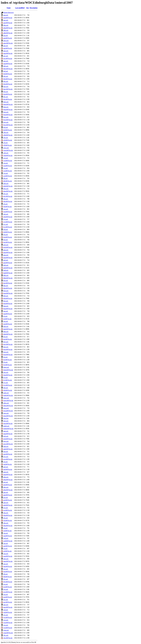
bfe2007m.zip (8, 79)
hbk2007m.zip (8, 278)
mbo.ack (6, 403)
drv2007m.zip (8, 196)
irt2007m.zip (7, 319)
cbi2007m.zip (8, 140)
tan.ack (6, 564)
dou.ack (6, 189)
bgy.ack (6, 87)
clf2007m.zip (8, 145)
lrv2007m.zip (8, 380)
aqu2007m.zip (8, 53)
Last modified (20, 8)
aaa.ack (6, 15)
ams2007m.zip (8, 43)
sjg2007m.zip (8, 536)
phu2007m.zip (8, 490)
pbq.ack (6, 477)
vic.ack (6, 615)
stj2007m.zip (7, 551)
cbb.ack (6, 132)
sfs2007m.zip (8, 520)
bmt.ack (6, 102)
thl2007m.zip (8, 577)
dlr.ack (6, 178)
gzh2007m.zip (8, 268)
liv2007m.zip (8, 365)
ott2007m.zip (8, 464)
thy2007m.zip (8, 582)
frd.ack (6, 229)
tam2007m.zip (8, 561)
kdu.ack (6, 332)
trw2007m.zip (8, 592)
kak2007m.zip (8, 329)
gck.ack (6, 245)
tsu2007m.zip (8, 597)
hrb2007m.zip (8, 298)
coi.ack (6, 158)
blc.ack (6, 97)
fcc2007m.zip (8, 227)
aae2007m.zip (8, 23)
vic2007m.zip (8, 617)
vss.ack (6, 625)
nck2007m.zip (8, 439)
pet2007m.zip (8, 485)
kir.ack (6, 337)
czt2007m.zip (8, 176)
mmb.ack (6, 426)
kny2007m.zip (8, 344)
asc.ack (6, 56)
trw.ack (6, 589)
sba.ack (6, 513)
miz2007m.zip (8, 423)
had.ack (6, 270)
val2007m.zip (8, 612)
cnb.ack (6, 153)
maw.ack (6, 398)
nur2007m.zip (8, 454)
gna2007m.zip (8, 252)
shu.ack (6, 523)
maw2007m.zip (8, 400)
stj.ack (5, 549)
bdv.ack (6, 66)
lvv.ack (6, 383)
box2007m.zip (8, 120)
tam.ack (6, 559)
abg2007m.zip (8, 28)
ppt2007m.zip (8, 495)
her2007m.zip (8, 283)
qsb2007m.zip (8, 505)
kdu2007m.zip (8, 334)
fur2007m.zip (8, 242)
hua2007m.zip (8, 309)
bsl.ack (6, 127)
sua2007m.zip (8, 556)
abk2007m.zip (8, 33)
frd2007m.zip (8, 232)
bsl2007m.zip (8, 130)
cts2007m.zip (8, 171)
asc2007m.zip (8, 58)
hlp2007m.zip (8, 288)
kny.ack (6, 342)
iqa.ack (6, 311)
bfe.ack (6, 76)
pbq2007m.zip (8, 480)
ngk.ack (6, 446)
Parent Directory (9, 13)
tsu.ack (6, 594)
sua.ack (6, 554)
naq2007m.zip (8, 434)
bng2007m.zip (8, 110)
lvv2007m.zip (8, 385)
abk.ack (6, 30)
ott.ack (6, 462)
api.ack (6, 46)
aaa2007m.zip (8, 18)
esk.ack (6, 214)
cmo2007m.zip (8, 150)
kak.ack (6, 326)
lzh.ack (6, 388)
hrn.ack (6, 301)
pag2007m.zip (8, 475)
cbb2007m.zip (8, 135)
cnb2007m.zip (8, 155)
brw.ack (6, 122)
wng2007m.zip (8, 633)
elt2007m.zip (8, 207)
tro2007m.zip (8, 587)
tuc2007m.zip (8, 602)
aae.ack (6, 20)
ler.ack (5, 357)
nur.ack (6, 452)
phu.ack (6, 487)
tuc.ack (6, 600)
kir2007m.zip (8, 339)
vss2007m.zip (8, 628)
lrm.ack (6, 372)
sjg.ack (6, 533)
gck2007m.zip (8, 247)
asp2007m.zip (8, 64)
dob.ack (6, 184)
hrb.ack (6, 296)
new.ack (6, 441)
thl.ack (6, 574)
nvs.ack (6, 457)
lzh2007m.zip (8, 390)
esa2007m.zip (8, 212)
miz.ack (6, 421)
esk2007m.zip (8, 217)
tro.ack (6, 584)
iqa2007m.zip (8, 314)
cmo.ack (6, 148)
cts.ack (6, 168)
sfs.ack (6, 518)
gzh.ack (6, 265)
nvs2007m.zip (8, 459)
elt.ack (5, 204)
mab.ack (6, 393)
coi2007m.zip (8, 161)
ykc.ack (6, 635)
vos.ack (6, 620)
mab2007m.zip (8, 395)
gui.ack (6, 260)
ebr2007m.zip (8, 201)
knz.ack (6, 347)
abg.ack (6, 25)
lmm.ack (6, 367)
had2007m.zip (8, 273)
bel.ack (6, 71)
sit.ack (5, 528)
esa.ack (6, 209)
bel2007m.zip (8, 74)
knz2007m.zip (8, 349)
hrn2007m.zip (8, 303)
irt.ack (5, 316)
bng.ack (6, 107)
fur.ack (6, 240)
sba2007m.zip (8, 515)
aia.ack (6, 35)
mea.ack (6, 413)
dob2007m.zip (8, 186)
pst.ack (6, 497)
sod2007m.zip (8, 541)
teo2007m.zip (8, 572)
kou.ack (6, 352)
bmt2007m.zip (8, 104)
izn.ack (6, 321)
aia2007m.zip (8, 38)
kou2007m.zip (8, 355)
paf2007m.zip (8, 469)
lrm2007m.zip (8, 375)
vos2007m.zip (8, 623)
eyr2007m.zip (8, 222)
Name (9, 8)
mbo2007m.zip (8, 406)
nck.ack (6, 436)
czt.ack (6, 173)
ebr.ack (6, 199)
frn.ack (6, 235)
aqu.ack (6, 51)
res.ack (6, 508)
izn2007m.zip (8, 324)
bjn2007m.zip (8, 94)
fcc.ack (6, 224)
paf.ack (6, 467)
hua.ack (6, 306)
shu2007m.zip (8, 526)
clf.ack (6, 143)
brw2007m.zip (8, 125)
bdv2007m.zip (8, 69)
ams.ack (6, 41)
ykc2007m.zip (8, 638)
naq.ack (6, 431)
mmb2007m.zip (8, 429)
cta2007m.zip (8, 166)
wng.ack (6, 630)
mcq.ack (6, 408)
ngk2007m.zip (8, 449)
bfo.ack (6, 81)
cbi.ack (6, 138)
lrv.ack (6, 378)
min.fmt (6, 418)
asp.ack (6, 61)
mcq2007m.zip (8, 411)
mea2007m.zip (8, 416)
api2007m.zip (8, 48)
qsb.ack (6, 503)
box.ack (6, 117)
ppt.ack (6, 492)
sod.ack (6, 538)
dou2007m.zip (8, 191)
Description (34, 8)
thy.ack (6, 579)
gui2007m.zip (8, 263)
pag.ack (6, 472)
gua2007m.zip (8, 258)
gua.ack (6, 255)
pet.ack (6, 482)
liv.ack (5, 362)
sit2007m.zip (7, 531)
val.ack (6, 610)
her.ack (6, 281)
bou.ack (6, 112)
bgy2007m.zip (8, 89)
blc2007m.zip (8, 99)
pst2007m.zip (8, 500)
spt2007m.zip (8, 546)
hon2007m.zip (8, 293)
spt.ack (6, 543)
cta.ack (6, 163)
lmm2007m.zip (8, 370)
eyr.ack (6, 219)
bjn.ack (6, 92)
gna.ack (6, 250)
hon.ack (6, 291)
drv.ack (6, 194)
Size (28, 8)
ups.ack (6, 605)
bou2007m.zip (8, 115)
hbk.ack (6, 275)
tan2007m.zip (8, 566)
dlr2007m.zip (8, 181)
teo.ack (6, 569)
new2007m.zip (8, 444)
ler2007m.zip (8, 360)
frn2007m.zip (8, 237)
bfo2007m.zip (8, 84)
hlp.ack (6, 286)
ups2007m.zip (8, 607)
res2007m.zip (8, 510)
